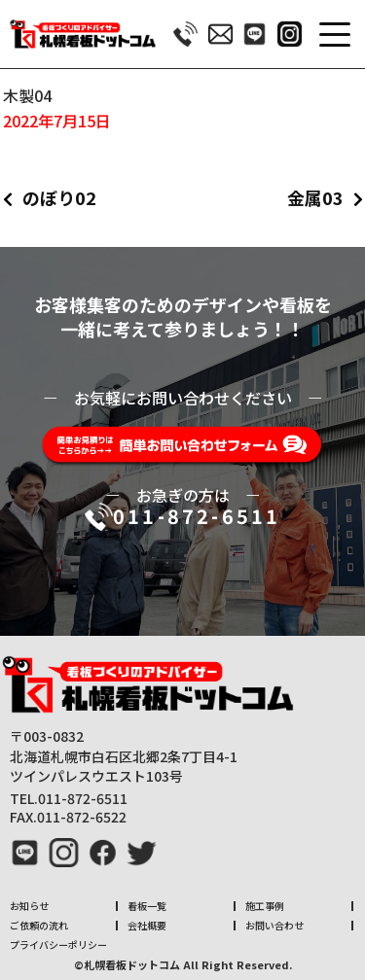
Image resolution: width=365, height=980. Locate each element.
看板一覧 (147, 906)
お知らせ (29, 906)
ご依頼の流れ (39, 925)
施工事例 (265, 906)
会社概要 (147, 925)
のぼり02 (59, 197)
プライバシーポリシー (58, 945)
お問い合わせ (274, 925)
